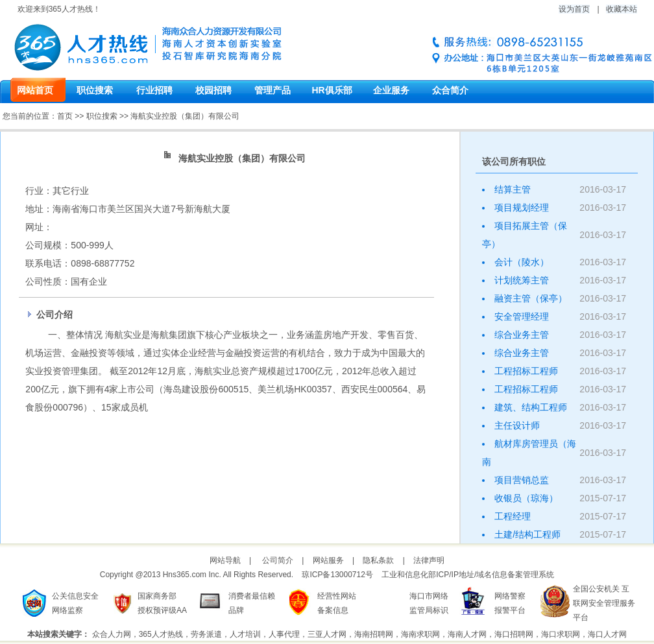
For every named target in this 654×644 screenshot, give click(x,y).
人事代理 (284, 634)
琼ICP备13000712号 (337, 575)
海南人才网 (467, 634)
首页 (65, 116)
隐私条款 (378, 560)
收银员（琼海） (526, 498)
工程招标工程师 (526, 371)
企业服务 (391, 90)
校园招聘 (213, 90)
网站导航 (225, 560)
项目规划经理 (522, 208)
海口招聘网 (514, 634)
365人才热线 (161, 634)
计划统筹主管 (522, 280)
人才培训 (245, 634)
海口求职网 (561, 634)
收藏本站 (622, 9)
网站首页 (35, 90)
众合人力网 (112, 634)
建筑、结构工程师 (531, 407)
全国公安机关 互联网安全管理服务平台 (604, 603)
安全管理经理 (522, 316)
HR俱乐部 (332, 90)
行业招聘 (154, 90)
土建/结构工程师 (527, 534)
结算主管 (513, 189)
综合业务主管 (522, 335)
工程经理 (513, 516)
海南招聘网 (374, 634)
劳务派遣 (206, 634)
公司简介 (278, 560)
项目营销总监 (522, 480)
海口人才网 (607, 634)
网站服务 (328, 560)
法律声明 (429, 560)
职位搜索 (95, 90)
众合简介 (450, 90)
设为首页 (574, 9)
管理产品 (272, 90)
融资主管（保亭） (531, 298)
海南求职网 (420, 634)
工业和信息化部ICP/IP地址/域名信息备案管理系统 (468, 575)
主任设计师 (517, 425)
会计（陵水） (522, 262)
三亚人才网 (327, 634)
